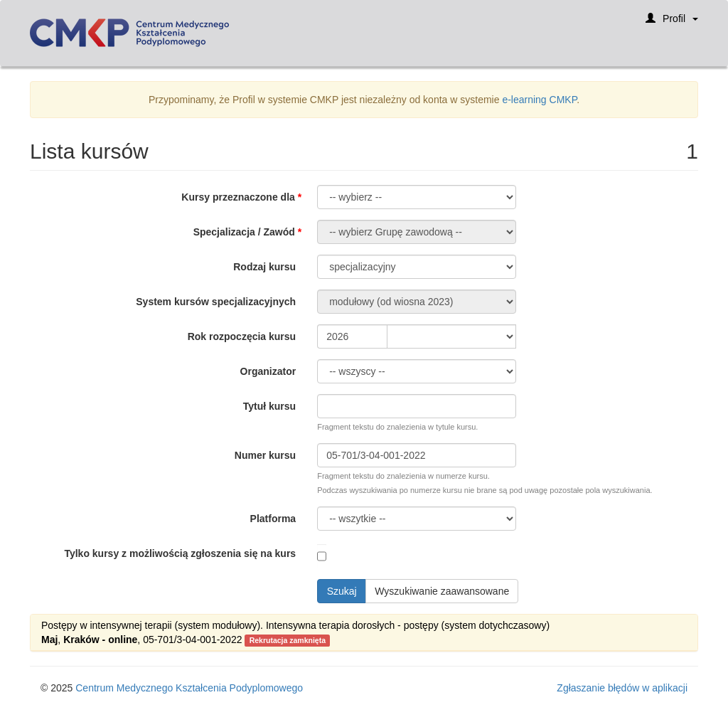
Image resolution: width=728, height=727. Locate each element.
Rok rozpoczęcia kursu (242, 336)
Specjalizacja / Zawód (244, 232)
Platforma (273, 519)
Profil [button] (672, 23)
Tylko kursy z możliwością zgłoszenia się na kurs (180, 553)
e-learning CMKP (539, 100)
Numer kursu (265, 455)
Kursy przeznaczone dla (238, 197)
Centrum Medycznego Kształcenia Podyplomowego (189, 688)
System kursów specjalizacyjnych (216, 302)
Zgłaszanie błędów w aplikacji (622, 688)
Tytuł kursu (269, 406)
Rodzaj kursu (264, 267)
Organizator (268, 371)
